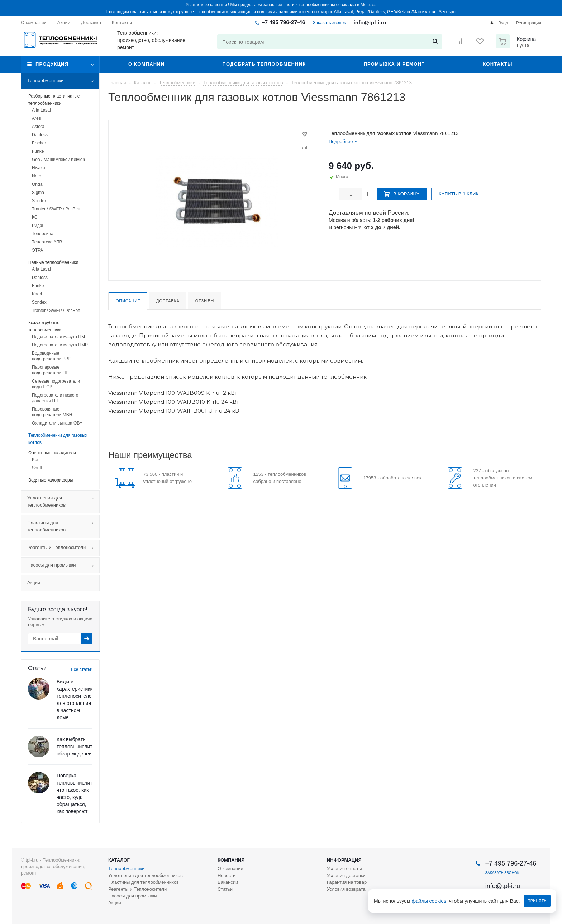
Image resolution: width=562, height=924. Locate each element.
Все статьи (82, 669)
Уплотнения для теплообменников (63, 502)
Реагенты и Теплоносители (63, 548)
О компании (146, 64)
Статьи (225, 889)
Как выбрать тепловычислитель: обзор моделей (79, 747)
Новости (227, 875)
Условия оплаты (344, 869)
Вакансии (228, 882)
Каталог (119, 860)
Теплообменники (63, 81)
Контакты (497, 64)
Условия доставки (346, 875)
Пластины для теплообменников (63, 527)
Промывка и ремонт (394, 64)
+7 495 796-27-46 (283, 22)
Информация (344, 860)
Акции (34, 582)
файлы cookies (429, 901)
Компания (231, 860)
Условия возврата (346, 889)
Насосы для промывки (63, 565)
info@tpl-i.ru (370, 22)
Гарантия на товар (347, 882)
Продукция (52, 64)
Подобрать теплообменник (264, 64)
